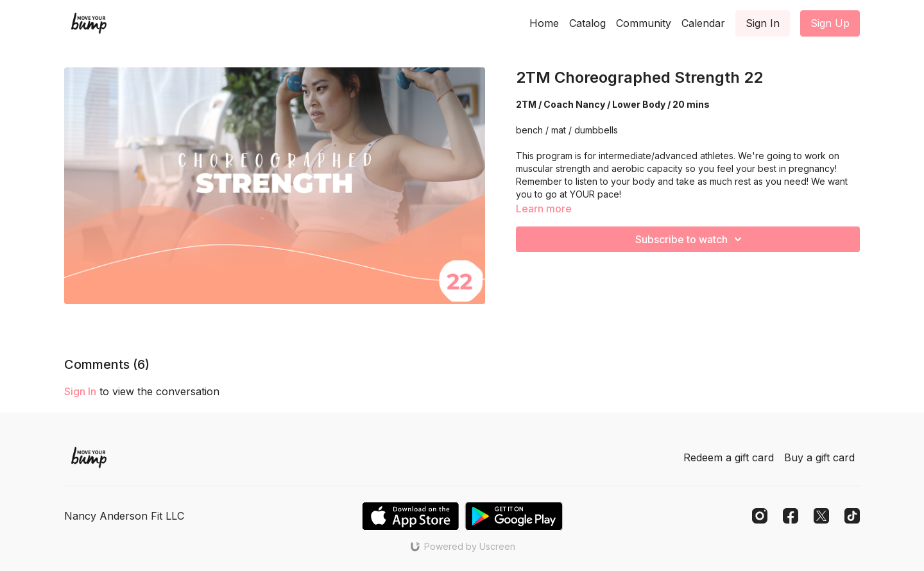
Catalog (587, 23)
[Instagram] (760, 516)
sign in (80, 391)
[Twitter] (821, 516)
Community (644, 23)
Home (544, 23)
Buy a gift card (819, 457)
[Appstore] (410, 516)
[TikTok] (852, 516)
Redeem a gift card (729, 457)
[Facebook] (791, 516)
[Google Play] (514, 516)
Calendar (703, 23)
